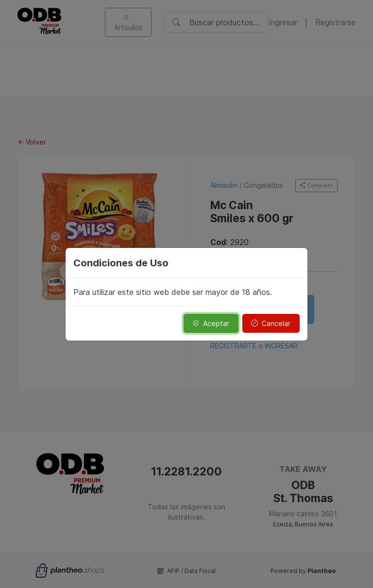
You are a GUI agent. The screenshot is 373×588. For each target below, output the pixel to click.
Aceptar (211, 323)
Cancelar (271, 323)
